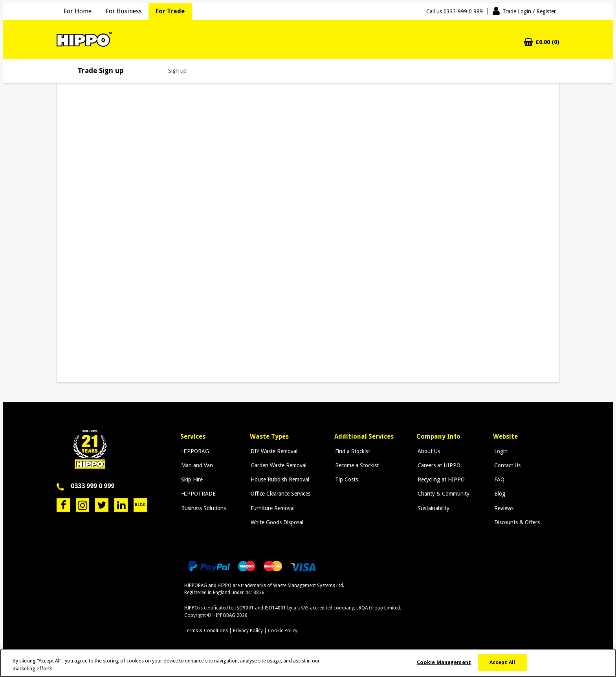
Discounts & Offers (516, 522)
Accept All (502, 662)
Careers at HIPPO (439, 465)
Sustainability (433, 508)
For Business (124, 11)
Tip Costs (345, 479)
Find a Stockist (351, 451)
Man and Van (196, 465)
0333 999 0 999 (93, 486)
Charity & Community (443, 494)
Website (506, 436)
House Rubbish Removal (279, 479)
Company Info (439, 436)
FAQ (499, 479)
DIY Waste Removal (273, 451)
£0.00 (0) (547, 42)
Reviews (503, 508)
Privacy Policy (248, 631)
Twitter (102, 505)
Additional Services (363, 436)
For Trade (170, 11)
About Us (428, 451)
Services (193, 436)
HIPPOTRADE (198, 494)
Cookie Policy (283, 631)
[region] (308, 663)
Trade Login (529, 11)
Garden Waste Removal (277, 465)
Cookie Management (444, 662)
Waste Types (269, 436)
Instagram (82, 505)
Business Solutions (203, 508)
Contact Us (507, 465)
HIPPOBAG (194, 451)
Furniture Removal (271, 508)
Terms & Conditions (206, 631)
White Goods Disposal (276, 522)
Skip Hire (191, 479)
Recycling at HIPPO (441, 479)
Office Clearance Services (279, 494)
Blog (140, 505)
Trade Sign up (101, 71)
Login (500, 451)
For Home (78, 11)
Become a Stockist (355, 465)
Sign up (177, 71)
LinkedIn (121, 505)
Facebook (63, 505)
